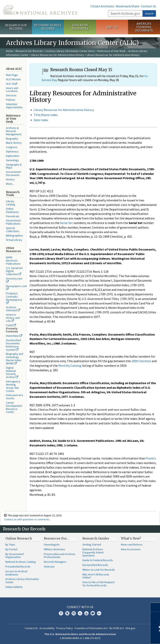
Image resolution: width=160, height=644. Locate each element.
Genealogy (12, 160)
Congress (12, 147)
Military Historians (54, 549)
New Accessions (131, 549)
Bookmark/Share (128, 6)
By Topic (10, 544)
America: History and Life (13, 318)
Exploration (13, 156)
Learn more (125, 637)
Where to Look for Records (99, 570)
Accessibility (47, 628)
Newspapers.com (16, 287)
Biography (12, 139)
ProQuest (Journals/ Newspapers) (14, 298)
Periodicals (13, 216)
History (10, 179)
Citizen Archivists (102, 6)
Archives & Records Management (14, 131)
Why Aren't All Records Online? (96, 576)
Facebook (61, 613)
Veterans (49, 566)
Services (11, 95)
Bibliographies (14, 235)
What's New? (131, 538)
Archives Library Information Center (22, 581)
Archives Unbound (13, 309)
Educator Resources (80, 27)
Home (9, 51)
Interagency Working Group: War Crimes (13, 386)
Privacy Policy (65, 628)
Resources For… (56, 538)
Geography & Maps (14, 166)
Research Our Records (16, 27)
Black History (14, 143)
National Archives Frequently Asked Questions (93, 552)
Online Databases (12, 210)
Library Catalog (11, 203)
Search (149, 13)
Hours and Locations (12, 90)
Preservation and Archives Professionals (60, 556)
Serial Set (66, 223)
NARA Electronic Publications (13, 260)
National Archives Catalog (21, 562)
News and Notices (132, 544)
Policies (11, 100)
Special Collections (13, 230)
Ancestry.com (14, 280)
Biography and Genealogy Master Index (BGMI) (14, 358)
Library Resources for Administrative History (58, 55)
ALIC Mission (13, 79)
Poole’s (151, 458)
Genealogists (52, 544)
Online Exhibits (14, 587)
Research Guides (96, 538)
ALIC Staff (12, 84)
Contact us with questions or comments (27, 519)
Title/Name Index (46, 115)
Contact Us (148, 6)
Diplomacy (12, 151)
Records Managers (55, 562)
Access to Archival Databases (16, 573)
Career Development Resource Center (14, 407)
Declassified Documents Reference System (13, 345)
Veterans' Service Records (48, 27)
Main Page (12, 75)
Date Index (41, 120)
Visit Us (112, 27)
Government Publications (13, 222)
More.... (10, 184)
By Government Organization (15, 556)
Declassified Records (95, 565)
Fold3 (11, 325)
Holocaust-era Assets (14, 397)
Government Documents (13, 173)
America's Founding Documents (144, 27)
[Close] (155, 607)
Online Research (19, 538)
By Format (11, 549)
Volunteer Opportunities (14, 106)
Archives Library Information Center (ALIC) (70, 51)
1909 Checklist (141, 361)
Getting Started (92, 544)
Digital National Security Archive (12, 372)
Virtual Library (14, 240)
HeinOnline (14, 336)
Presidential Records (18, 566)
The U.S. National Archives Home (40, 10)
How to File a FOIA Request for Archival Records (98, 584)
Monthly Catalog (70, 366)
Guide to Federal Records (98, 560)
